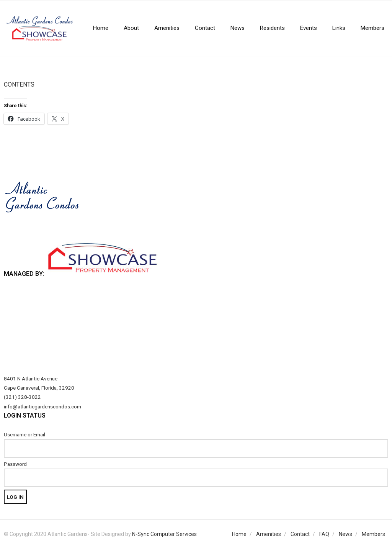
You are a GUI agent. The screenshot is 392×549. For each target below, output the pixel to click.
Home (239, 534)
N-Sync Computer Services (164, 534)
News (345, 534)
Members (373, 534)
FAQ (324, 534)
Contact (300, 534)
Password (15, 464)
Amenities (269, 534)
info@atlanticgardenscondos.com (42, 406)
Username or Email (24, 434)
